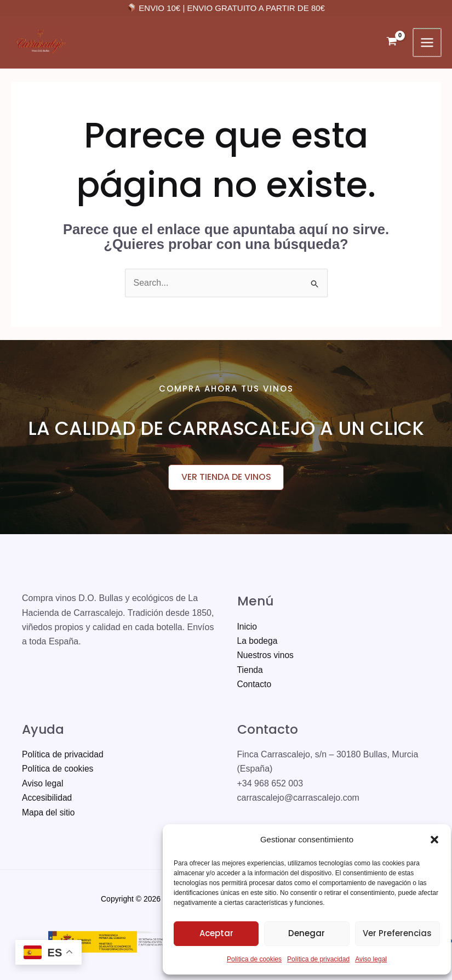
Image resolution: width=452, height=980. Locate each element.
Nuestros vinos (266, 656)
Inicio (247, 627)
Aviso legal (367, 959)
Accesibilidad (47, 798)
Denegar (302, 933)
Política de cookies (250, 959)
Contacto (255, 685)
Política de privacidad (314, 959)
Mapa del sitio (49, 813)
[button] (430, 840)
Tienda (250, 670)
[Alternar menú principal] (428, 43)
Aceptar (212, 933)
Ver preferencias (393, 933)
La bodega (258, 641)
